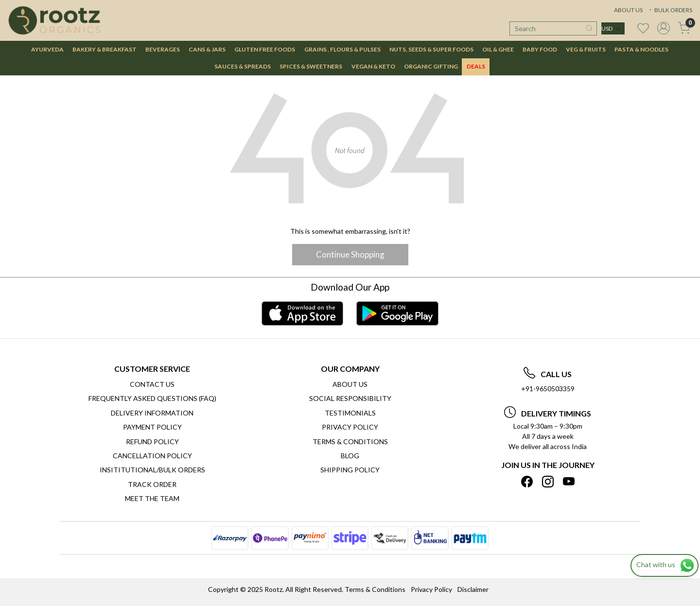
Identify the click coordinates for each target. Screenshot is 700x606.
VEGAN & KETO (373, 66)
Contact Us (152, 384)
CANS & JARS (207, 49)
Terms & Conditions (350, 442)
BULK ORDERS (670, 10)
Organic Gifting (431, 66)
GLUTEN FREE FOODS (265, 49)
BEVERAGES (163, 49)
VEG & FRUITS (586, 49)
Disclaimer (473, 589)
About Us (350, 384)
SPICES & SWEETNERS (311, 66)
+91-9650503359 (548, 389)
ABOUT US (628, 10)
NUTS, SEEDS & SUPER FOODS (431, 49)
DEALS (476, 66)
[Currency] (613, 28)
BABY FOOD (540, 49)
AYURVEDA (47, 49)
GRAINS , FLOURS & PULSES (342, 49)
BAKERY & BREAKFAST (105, 49)
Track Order (152, 484)
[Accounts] (664, 28)
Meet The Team (152, 498)
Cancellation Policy (152, 456)
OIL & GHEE (498, 49)
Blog (350, 456)
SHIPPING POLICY (350, 470)
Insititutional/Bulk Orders (152, 470)
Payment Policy (152, 427)
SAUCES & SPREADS (243, 66)
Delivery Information (152, 413)
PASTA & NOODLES (641, 49)
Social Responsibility (350, 398)
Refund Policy (152, 442)
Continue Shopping (350, 254)
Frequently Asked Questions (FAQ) (152, 398)
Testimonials (350, 413)
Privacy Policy (350, 427)
